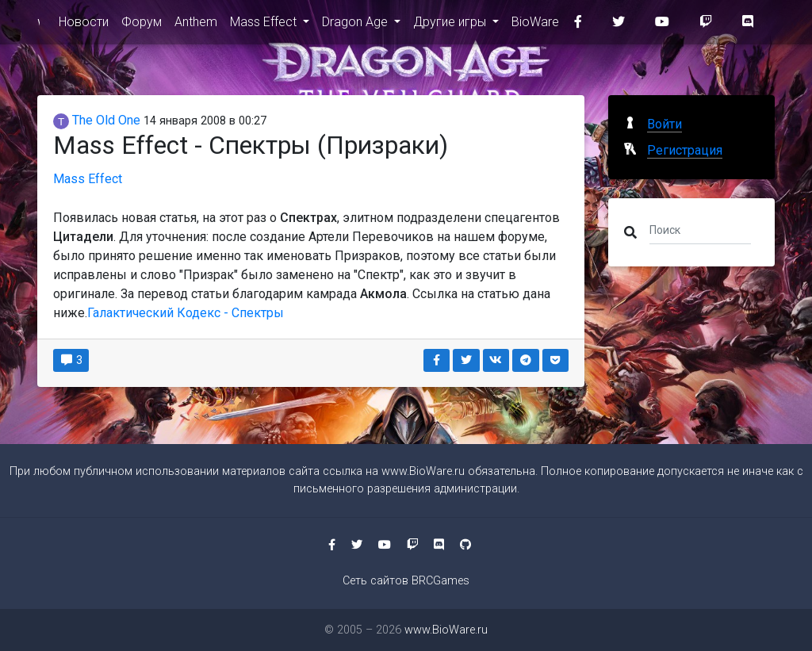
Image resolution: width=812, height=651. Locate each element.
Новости (84, 25)
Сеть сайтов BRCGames (406, 581)
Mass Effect (265, 25)
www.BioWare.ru (38, 25)
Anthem (196, 25)
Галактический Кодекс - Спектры (186, 313)
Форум (142, 25)
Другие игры (451, 25)
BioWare (535, 25)
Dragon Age (356, 25)
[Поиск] (700, 229)
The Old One (97, 120)
